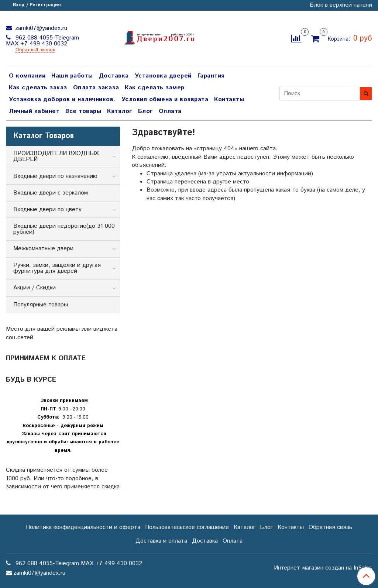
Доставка (114, 76)
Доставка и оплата (161, 541)
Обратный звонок (35, 50)
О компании (27, 76)
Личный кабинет (34, 111)
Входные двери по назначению (55, 176)
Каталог (120, 111)
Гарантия (211, 76)
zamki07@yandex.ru (40, 28)
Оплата (170, 111)
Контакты (229, 99)
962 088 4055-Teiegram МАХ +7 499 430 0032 (42, 41)
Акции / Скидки (35, 288)
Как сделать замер (155, 88)
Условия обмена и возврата (165, 99)
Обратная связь (330, 527)
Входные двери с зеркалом (51, 193)
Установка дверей (163, 76)
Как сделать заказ (38, 88)
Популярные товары (41, 305)
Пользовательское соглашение (187, 527)
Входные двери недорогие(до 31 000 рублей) (64, 229)
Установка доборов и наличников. (62, 99)
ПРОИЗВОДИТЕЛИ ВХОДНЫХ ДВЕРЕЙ (56, 156)
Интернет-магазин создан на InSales (323, 568)
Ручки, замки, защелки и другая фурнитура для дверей (57, 268)
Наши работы (72, 76)
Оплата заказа (96, 88)
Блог (145, 111)
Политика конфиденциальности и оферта (83, 527)
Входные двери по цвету (47, 209)
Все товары (83, 111)
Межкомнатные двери (43, 249)
